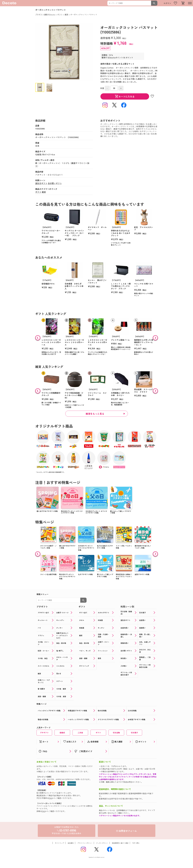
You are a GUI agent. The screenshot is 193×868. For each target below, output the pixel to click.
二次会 (80, 733)
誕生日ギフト (41, 183)
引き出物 (116, 733)
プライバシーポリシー (85, 843)
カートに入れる (125, 96)
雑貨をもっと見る (95, 414)
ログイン (167, 3)
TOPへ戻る (136, 843)
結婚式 (62, 733)
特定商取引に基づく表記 (120, 843)
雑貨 (44, 192)
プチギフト (44, 733)
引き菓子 (134, 733)
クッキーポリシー (102, 843)
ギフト (38, 192)
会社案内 (71, 843)
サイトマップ (59, 843)
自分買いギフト (55, 183)
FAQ (50, 798)
